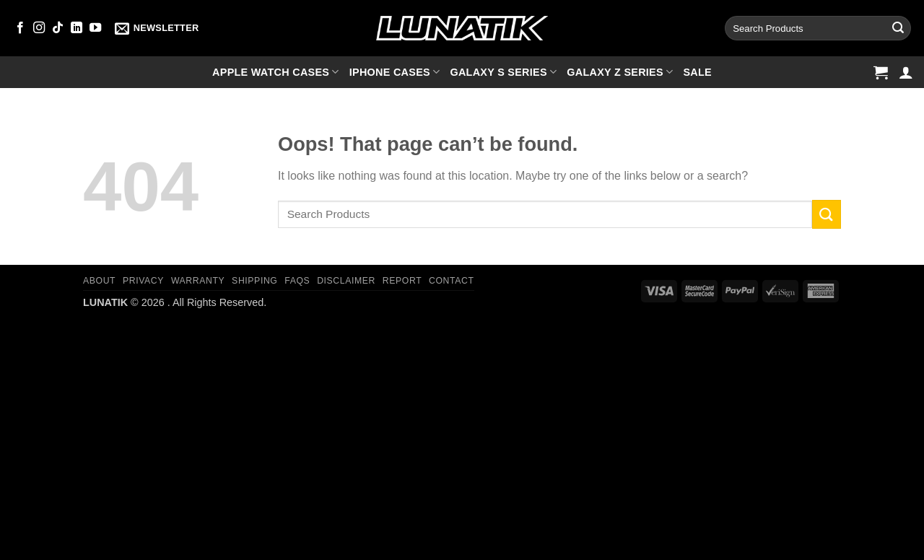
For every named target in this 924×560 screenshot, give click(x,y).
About (99, 281)
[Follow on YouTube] (95, 28)
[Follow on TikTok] (58, 28)
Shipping (254, 281)
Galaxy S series (503, 72)
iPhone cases (395, 72)
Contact (452, 281)
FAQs (297, 281)
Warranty (198, 281)
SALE (697, 72)
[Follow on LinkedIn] (77, 28)
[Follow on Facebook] (20, 28)
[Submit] (898, 28)
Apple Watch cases (276, 72)
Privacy (143, 281)
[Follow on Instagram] (39, 28)
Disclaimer (346, 281)
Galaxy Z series (620, 72)
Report (402, 281)
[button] (157, 28)
